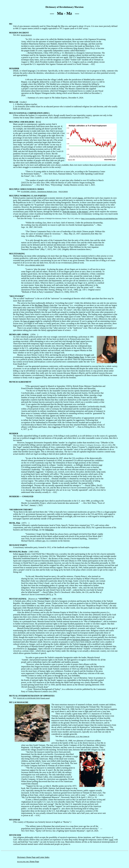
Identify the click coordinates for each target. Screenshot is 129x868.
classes (80, 198)
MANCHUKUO (26, 35)
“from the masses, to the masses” (75, 212)
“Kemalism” (32, 649)
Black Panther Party (76, 357)
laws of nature (29, 321)
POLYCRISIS (63, 192)
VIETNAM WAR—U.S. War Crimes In (76, 736)
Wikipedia (49, 530)
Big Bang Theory (42, 305)
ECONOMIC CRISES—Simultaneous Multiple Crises (39, 192)
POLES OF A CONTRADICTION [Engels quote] (34, 698)
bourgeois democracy (81, 640)
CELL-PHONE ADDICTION (35, 265)
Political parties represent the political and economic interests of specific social (43, 197)
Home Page (28, 862)
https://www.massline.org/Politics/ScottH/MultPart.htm (99, 218)
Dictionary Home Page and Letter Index (33, 857)
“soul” (111, 840)
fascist (21, 554)
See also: (19, 34)
